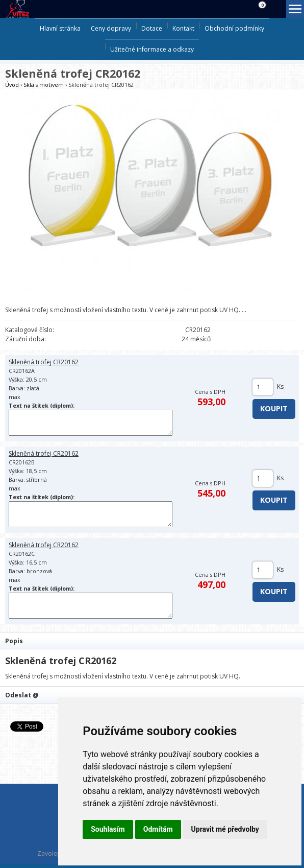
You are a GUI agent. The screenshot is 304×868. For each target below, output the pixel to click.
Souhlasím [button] (108, 829)
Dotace (152, 28)
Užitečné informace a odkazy (152, 49)
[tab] (152, 640)
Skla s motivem (44, 85)
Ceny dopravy (111, 28)
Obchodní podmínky (234, 28)
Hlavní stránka (60, 28)
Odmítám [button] (158, 829)
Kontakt (183, 28)
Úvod (12, 85)
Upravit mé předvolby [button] (225, 829)
